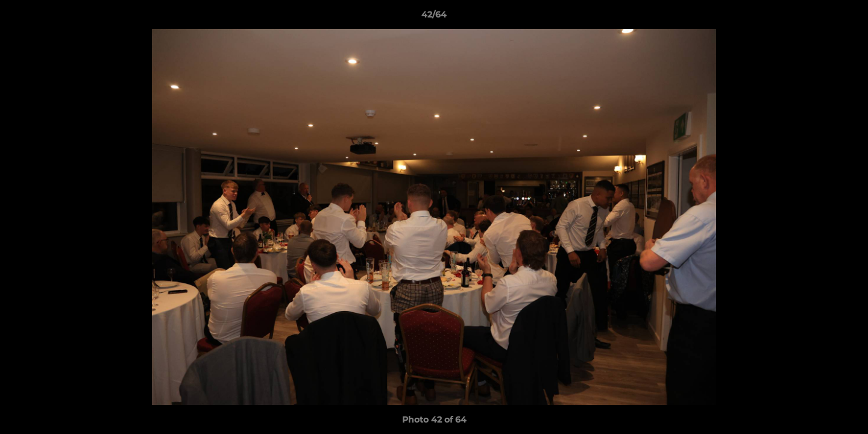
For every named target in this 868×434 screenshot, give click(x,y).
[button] (846, 17)
